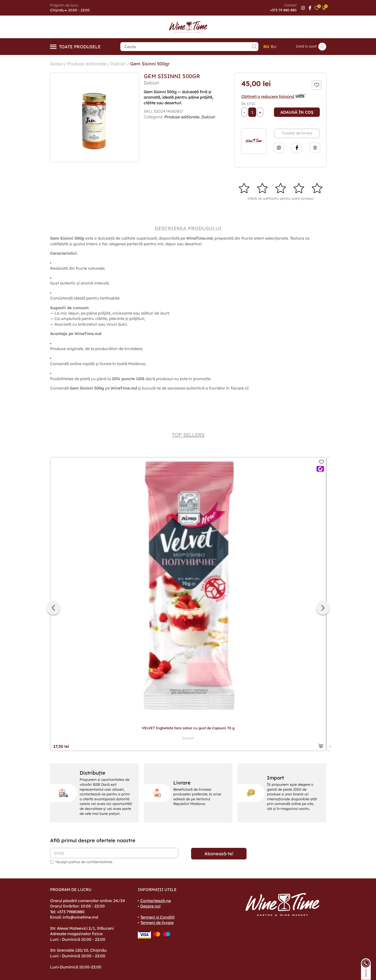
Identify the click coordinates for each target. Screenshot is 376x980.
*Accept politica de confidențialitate (84, 862)
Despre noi (150, 906)
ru (274, 47)
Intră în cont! (311, 47)
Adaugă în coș (297, 112)
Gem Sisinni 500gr (150, 64)
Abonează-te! (219, 854)
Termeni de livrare (157, 923)
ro (266, 47)
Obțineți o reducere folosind (274, 96)
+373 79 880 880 (283, 10)
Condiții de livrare (297, 133)
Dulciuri (118, 64)
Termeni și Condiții (157, 917)
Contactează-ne (156, 901)
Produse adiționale (87, 64)
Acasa (56, 64)
